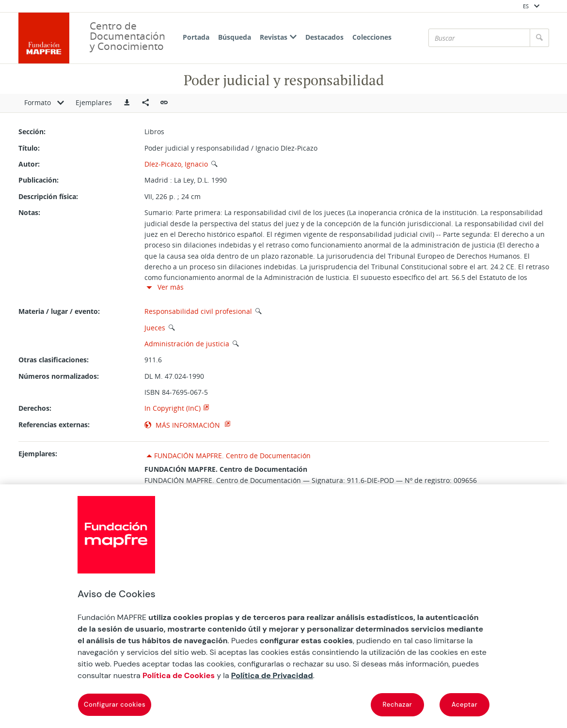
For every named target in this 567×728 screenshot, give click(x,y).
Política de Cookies (179, 675)
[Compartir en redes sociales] (145, 103)
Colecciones (372, 37)
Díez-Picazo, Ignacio (176, 164)
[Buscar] (479, 38)
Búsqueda (235, 37)
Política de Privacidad (272, 675)
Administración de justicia (187, 344)
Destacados (324, 37)
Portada (196, 37)
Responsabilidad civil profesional (198, 311)
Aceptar (465, 705)
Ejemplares (94, 102)
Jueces (155, 328)
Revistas (278, 37)
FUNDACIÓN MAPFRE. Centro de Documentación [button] (232, 456)
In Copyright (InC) (173, 408)
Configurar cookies (115, 705)
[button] (127, 103)
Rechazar (398, 705)
